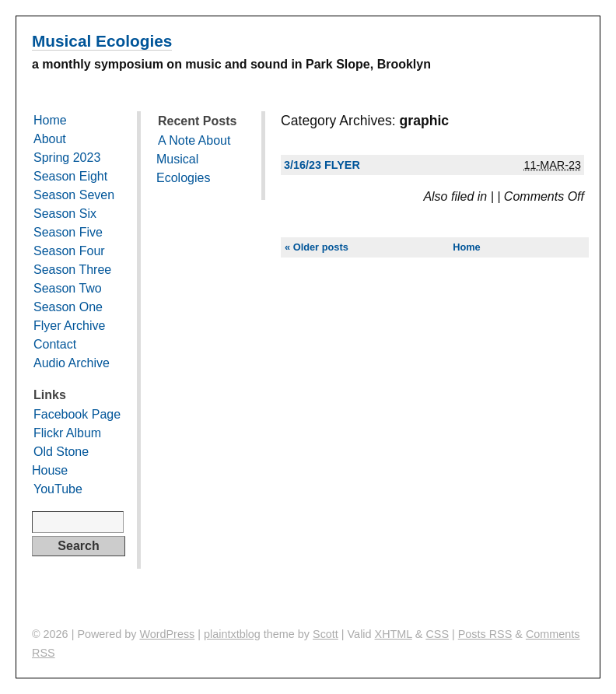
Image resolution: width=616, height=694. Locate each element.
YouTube (58, 489)
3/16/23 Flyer (322, 165)
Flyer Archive (69, 326)
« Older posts (317, 247)
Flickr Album (67, 433)
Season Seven (74, 195)
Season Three (72, 270)
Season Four (69, 251)
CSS (437, 634)
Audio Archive (72, 363)
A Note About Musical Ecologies (193, 159)
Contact (55, 344)
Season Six (65, 214)
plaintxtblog (232, 634)
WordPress (167, 634)
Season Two (68, 288)
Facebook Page (77, 414)
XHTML (394, 634)
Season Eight (70, 176)
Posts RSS (485, 634)
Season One (68, 307)
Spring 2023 (67, 158)
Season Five (68, 232)
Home (467, 247)
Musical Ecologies (102, 41)
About (50, 139)
